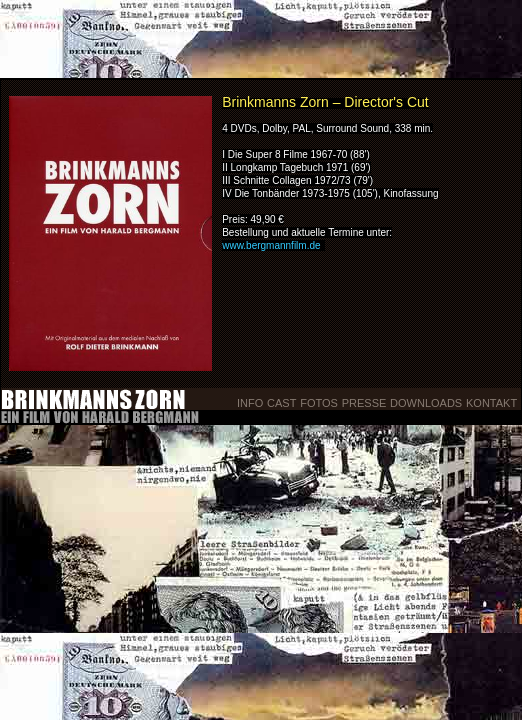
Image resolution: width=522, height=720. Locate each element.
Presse (364, 403)
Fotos (319, 403)
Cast (281, 403)
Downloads (426, 403)
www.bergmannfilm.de (271, 245)
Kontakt (493, 403)
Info (250, 403)
